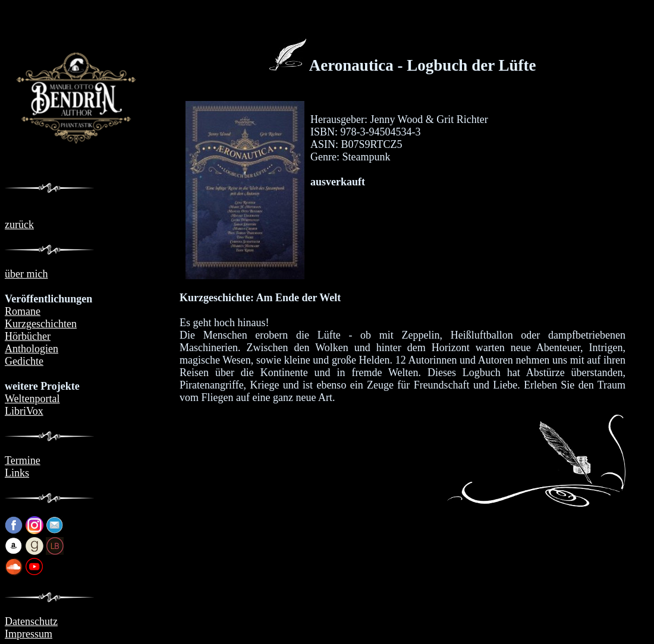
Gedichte (24, 361)
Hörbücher (28, 336)
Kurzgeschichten (41, 324)
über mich (26, 274)
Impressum (29, 634)
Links (17, 473)
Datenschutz (31, 621)
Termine (23, 460)
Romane (23, 311)
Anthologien (32, 349)
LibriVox (24, 411)
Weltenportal (32, 399)
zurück (19, 225)
